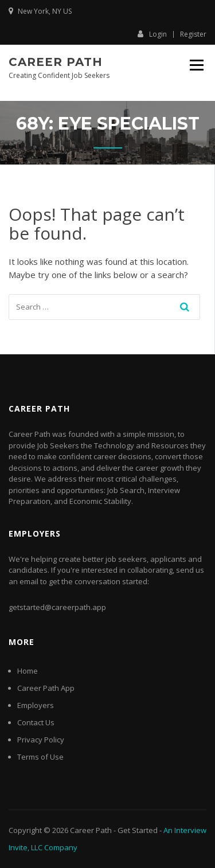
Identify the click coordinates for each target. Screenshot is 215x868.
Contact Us (36, 722)
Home (28, 671)
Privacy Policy (41, 740)
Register (193, 34)
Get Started (138, 830)
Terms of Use (40, 757)
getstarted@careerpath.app (57, 607)
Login (152, 34)
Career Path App (46, 688)
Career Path (56, 62)
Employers (36, 705)
